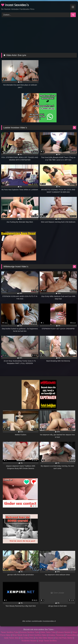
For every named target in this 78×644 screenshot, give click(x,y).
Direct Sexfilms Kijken (38, 635)
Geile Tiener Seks (11, 638)
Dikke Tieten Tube (48, 632)
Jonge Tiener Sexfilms (47, 641)
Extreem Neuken (64, 632)
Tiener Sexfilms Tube (10, 632)
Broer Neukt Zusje (20, 635)
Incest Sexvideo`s (15, 5)
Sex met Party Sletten (64, 638)
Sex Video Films (27, 638)
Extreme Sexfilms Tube (29, 632)
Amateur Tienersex (56, 635)
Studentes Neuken (29, 641)
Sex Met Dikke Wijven (44, 638)
